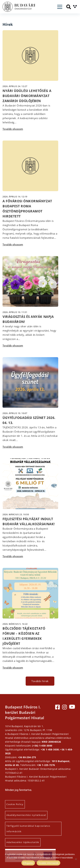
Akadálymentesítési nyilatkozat (26, 815)
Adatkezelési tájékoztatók (23, 842)
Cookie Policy (15, 804)
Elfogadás (28, 863)
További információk (48, 863)
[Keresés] (69, 7)
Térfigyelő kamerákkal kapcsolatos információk (28, 829)
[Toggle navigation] (60, 7)
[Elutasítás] (76, 859)
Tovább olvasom (13, 129)
